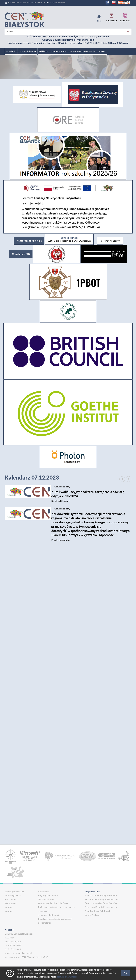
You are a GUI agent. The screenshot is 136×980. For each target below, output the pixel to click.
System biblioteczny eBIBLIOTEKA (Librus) (69, 239)
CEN (99, 18)
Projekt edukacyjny (91, 526)
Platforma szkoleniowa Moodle (83, 51)
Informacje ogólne (59, 52)
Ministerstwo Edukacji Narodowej (101, 895)
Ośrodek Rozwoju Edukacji (97, 911)
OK (125, 973)
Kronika (8, 907)
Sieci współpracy (46, 899)
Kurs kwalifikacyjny (91, 496)
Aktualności (11, 51)
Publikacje (43, 51)
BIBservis (125, 17)
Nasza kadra (10, 899)
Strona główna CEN (14, 892)
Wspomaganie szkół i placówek (53, 903)
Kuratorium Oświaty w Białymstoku (102, 899)
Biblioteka (111, 17)
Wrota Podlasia (92, 915)
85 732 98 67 (39, 3)
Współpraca (11, 903)
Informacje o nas (13, 895)
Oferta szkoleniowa (28, 52)
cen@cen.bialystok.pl (58, 3)
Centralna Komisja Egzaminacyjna (101, 903)
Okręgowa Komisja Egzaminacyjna (101, 907)
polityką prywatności (67, 977)
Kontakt (102, 51)
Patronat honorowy (110, 241)
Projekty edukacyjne (48, 895)
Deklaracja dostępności (49, 915)
